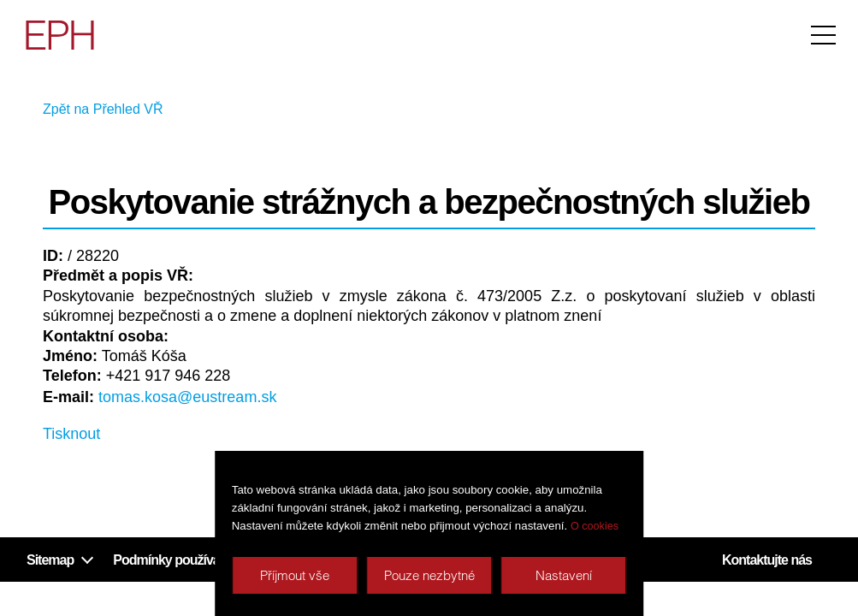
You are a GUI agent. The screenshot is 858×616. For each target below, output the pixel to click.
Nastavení (564, 575)
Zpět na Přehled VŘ (103, 110)
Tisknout (71, 434)
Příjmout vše (295, 575)
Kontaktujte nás (767, 560)
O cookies (595, 526)
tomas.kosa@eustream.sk (187, 397)
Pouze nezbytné (429, 575)
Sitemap (50, 560)
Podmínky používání (172, 560)
